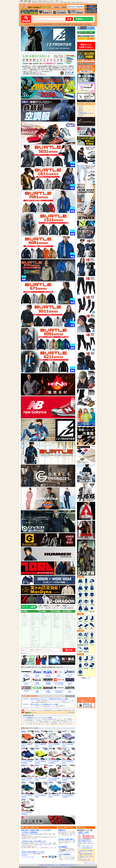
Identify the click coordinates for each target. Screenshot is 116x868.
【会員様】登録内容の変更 (86, 854)
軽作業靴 (43, 617)
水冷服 (24, 617)
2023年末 (80, 116)
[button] (47, 52)
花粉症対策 (56, 619)
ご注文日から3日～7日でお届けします (34, 841)
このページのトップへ (91, 863)
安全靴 (42, 614)
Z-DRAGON (26, 691)
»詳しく (34, 839)
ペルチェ (25, 619)
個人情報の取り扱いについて (52, 865)
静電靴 (42, 615)
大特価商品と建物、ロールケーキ (86, 113)
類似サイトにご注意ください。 (86, 46)
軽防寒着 (33, 624)
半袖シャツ (25, 626)
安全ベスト (56, 624)
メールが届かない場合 (85, 860)
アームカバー (68, 631)
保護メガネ (56, 626)
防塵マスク (56, 614)
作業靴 (43, 611)
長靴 (42, 621)
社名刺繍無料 (63, 847)
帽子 (32, 626)
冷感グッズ (68, 614)
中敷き (42, 624)
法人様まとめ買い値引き (66, 839)
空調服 (24, 615)
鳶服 (32, 629)
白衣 (32, 644)
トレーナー (33, 636)
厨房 (42, 622)
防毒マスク (56, 615)
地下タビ (43, 619)
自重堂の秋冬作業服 (48, 24)
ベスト (32, 614)
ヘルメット (56, 622)
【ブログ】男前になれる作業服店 (86, 104)
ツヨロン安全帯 (87, 24)
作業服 (24, 611)
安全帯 (54, 621)
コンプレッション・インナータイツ (34, 632)
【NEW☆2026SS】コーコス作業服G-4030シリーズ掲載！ (44, 704)
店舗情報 (64, 7)
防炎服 (32, 637)
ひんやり (80, 107)
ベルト (67, 619)
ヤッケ (32, 642)
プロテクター (44, 626)
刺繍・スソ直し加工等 (45, 845)
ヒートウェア (34, 621)
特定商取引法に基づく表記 (67, 865)
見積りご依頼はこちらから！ (85, 841)
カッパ (32, 639)
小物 (66, 624)
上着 (23, 614)
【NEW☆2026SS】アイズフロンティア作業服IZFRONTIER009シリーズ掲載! (49, 699)
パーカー (33, 646)
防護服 (54, 617)
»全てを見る (71, 712)
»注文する (72, 859)
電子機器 (67, 626)
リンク (76, 865)
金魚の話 (80, 110)
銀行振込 (24, 855)
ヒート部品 (68, 629)
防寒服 (32, 622)
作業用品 (68, 611)
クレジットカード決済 (28, 857)
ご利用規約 (41, 865)
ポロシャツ (33, 617)
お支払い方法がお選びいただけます (33, 852)
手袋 (66, 615)
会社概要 (57, 7)
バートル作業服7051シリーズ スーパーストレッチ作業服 (37, 717)
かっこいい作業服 (58, 24)
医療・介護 (33, 641)
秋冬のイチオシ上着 (38, 24)
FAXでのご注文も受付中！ (85, 840)
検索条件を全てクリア (27, 653)
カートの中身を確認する (86, 32)
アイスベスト (26, 621)
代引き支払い (26, 854)
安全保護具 (56, 611)
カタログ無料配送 (64, 854)
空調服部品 (68, 627)
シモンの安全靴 (74, 24)
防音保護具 (56, 627)
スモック (33, 615)
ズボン (24, 622)
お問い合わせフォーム (84, 834)
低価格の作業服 (66, 24)
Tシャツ (33, 619)
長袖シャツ (25, 624)
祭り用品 (81, 24)
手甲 (66, 632)
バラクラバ (68, 639)
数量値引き (33, 834)
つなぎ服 (33, 627)
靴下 (66, 617)
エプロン (67, 621)
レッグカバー (68, 637)
